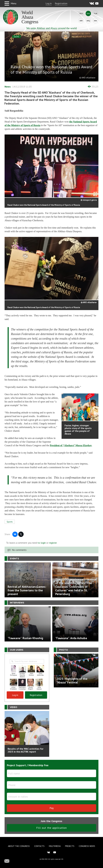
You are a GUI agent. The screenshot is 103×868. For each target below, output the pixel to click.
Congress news (87, 846)
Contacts (39, 846)
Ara (95, 21)
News (8, 87)
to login (42, 543)
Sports (16, 37)
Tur (96, 13)
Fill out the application (51, 828)
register (53, 543)
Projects (70, 846)
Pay (52, 808)
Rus (81, 13)
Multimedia (55, 846)
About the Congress (19, 846)
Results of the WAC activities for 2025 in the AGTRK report (26, 750)
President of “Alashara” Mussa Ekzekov (71, 445)
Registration (61, 3)
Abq (88, 21)
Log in (49, 3)
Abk (81, 21)
